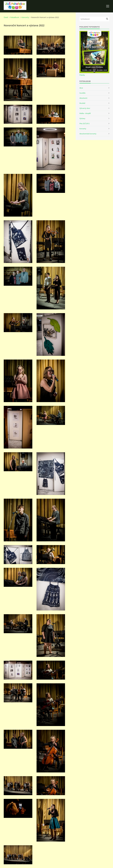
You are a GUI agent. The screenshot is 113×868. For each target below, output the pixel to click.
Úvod (6, 17)
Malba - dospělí (85, 113)
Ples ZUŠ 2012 (84, 123)
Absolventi (83, 98)
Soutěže (82, 93)
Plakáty (82, 75)
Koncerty (25, 17)
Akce (81, 88)
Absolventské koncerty (88, 134)
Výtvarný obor (85, 108)
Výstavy (82, 118)
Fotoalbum (15, 17)
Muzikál (82, 103)
